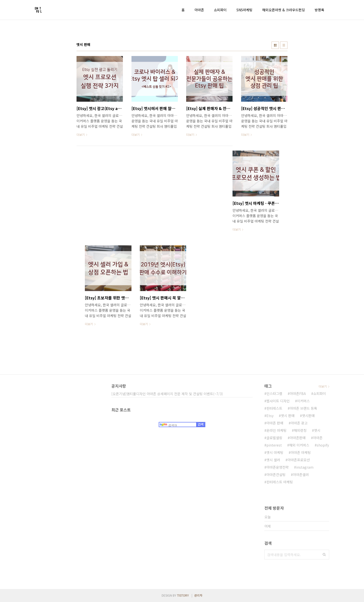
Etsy (270, 416)
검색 (324, 555)
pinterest (274, 445)
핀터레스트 (274, 408)
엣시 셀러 (273, 460)
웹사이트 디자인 (278, 401)
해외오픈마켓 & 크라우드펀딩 (284, 10)
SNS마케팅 (244, 10)
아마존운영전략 (278, 467)
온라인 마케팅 (276, 430)
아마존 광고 (299, 423)
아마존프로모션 (299, 460)
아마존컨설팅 (276, 475)
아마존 (199, 10)
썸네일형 (275, 45)
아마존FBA (298, 393)
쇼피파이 (220, 10)
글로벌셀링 (274, 438)
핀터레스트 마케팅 (280, 482)
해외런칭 (300, 430)
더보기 (323, 386)
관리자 (198, 595)
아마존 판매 (275, 423)
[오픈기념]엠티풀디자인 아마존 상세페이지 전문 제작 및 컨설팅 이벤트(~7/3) (167, 394)
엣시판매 (308, 416)
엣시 (317, 430)
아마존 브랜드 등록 (303, 408)
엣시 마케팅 (275, 452)
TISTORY (183, 595)
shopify (323, 445)
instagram (305, 467)
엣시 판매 (288, 416)
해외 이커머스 (299, 445)
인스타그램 (274, 393)
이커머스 (303, 401)
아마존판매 (298, 438)
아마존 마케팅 (301, 452)
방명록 (319, 10)
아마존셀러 (301, 475)
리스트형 (284, 45)
